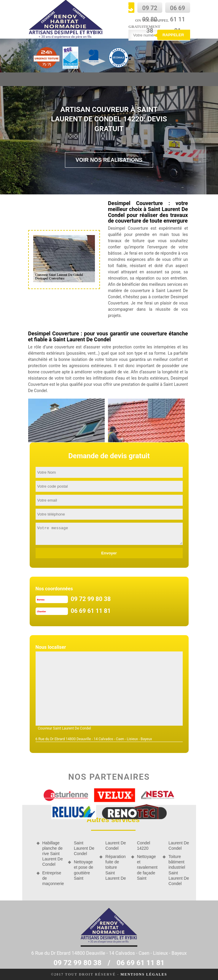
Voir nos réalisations (109, 160)
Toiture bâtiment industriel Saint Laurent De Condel (179, 870)
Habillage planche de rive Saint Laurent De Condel (53, 854)
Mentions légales (144, 974)
